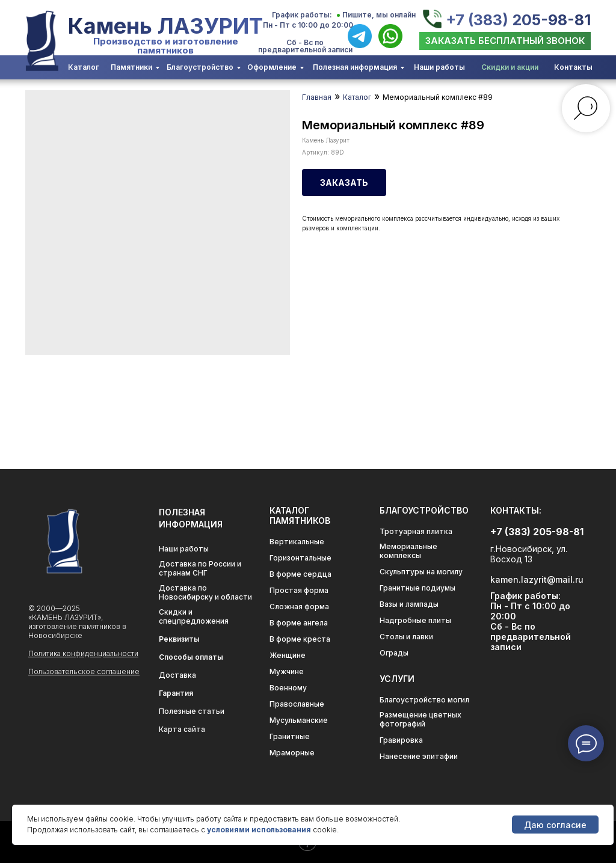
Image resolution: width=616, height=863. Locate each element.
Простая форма (299, 590)
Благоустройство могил (424, 700)
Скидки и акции (510, 67)
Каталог (84, 67)
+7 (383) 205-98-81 (518, 20)
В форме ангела (299, 623)
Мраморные (292, 753)
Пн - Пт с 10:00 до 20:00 (308, 25)
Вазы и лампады (409, 604)
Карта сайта (182, 729)
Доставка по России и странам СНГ (200, 568)
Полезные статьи (192, 711)
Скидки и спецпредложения (194, 616)
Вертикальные (297, 542)
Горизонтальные (300, 558)
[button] (505, 41)
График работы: (302, 15)
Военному (288, 688)
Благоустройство (200, 67)
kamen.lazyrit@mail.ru (537, 579)
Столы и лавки (406, 637)
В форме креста (300, 639)
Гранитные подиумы (417, 588)
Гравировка (401, 740)
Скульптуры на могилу (421, 572)
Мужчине (287, 671)
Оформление (272, 67)
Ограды (394, 653)
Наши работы (439, 67)
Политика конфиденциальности (83, 653)
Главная (317, 97)
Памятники (131, 67)
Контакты (573, 67)
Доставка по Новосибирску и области (205, 592)
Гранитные (290, 736)
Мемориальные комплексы (408, 551)
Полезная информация (355, 67)
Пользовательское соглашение (84, 671)
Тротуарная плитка (416, 531)
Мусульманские (299, 720)
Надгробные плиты (415, 620)
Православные (297, 704)
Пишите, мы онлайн (379, 15)
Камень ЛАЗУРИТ (165, 26)
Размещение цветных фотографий (420, 719)
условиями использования (259, 830)
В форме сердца (300, 574)
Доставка (177, 675)
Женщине (288, 655)
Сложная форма (299, 607)
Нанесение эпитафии (419, 756)
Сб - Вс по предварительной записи (305, 46)
